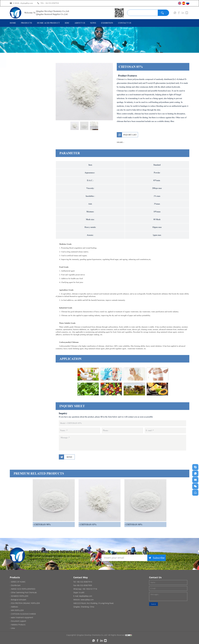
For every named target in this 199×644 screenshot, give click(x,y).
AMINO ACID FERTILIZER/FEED (28, 96)
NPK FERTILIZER (27, 193)
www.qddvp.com (87, 600)
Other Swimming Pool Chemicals (31, 111)
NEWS (93, 23)
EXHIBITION (107, 23)
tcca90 (82, 592)
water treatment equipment (27, 220)
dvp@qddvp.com (27, 3)
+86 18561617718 (90, 589)
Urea (19, 254)
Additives (22, 159)
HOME (13, 23)
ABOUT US (80, 23)
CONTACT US (125, 23)
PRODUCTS (26, 23)
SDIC (67, 23)
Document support (29, 233)
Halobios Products (29, 243)
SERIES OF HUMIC (28, 73)
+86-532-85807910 (52, 3)
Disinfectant (24, 84)
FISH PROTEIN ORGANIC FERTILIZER (32, 146)
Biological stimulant (30, 134)
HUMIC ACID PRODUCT (48, 23)
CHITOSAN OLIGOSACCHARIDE (29, 206)
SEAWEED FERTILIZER (31, 123)
